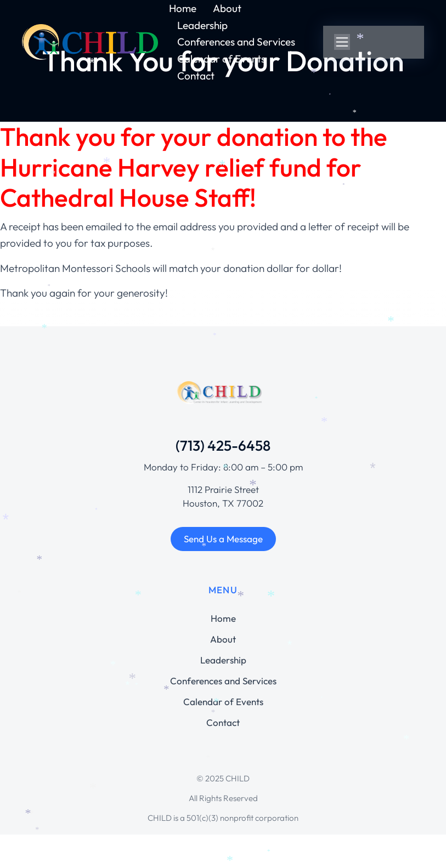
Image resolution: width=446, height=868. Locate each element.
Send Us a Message (223, 539)
